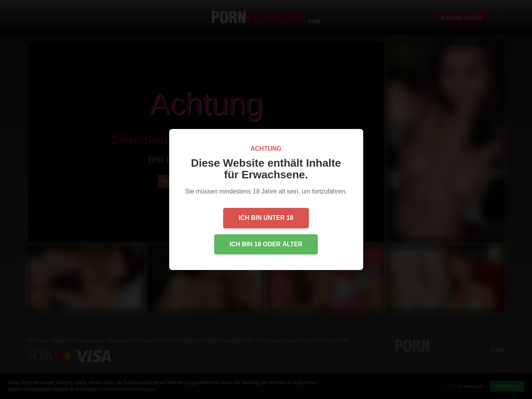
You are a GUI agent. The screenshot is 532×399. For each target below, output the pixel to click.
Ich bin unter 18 (266, 218)
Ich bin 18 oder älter (266, 244)
